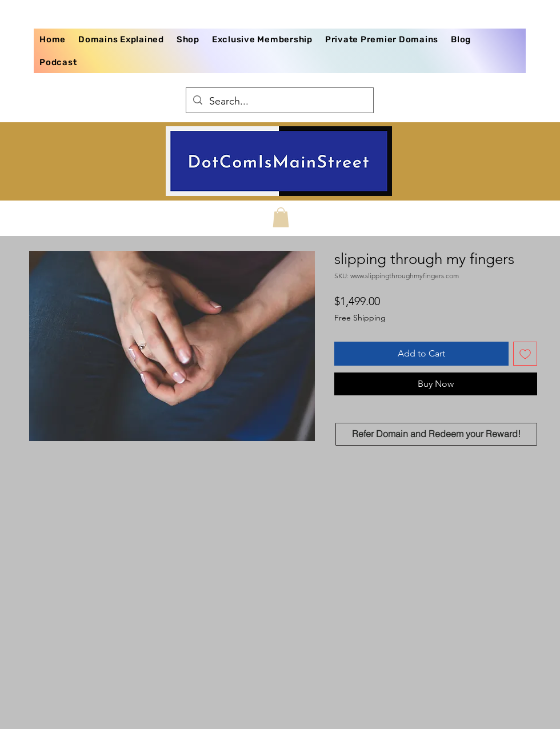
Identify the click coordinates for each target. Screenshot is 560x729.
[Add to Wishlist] (525, 354)
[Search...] (279, 102)
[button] (281, 217)
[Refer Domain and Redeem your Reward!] (436, 434)
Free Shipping (360, 318)
